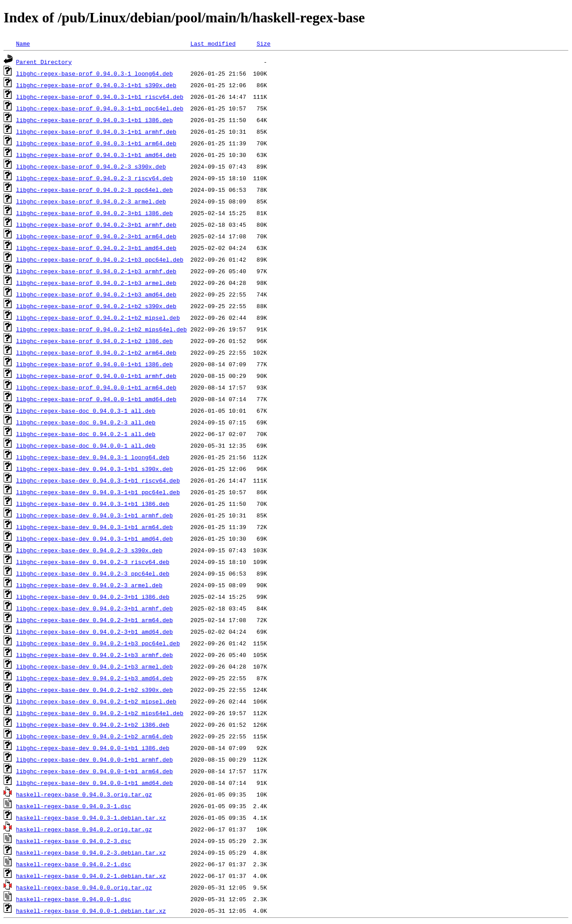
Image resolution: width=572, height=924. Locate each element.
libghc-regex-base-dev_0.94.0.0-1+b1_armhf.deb (95, 759)
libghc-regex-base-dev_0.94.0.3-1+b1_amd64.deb (95, 538)
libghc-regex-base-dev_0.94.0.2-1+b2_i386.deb (93, 725)
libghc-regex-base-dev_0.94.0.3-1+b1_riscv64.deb (98, 480)
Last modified (213, 43)
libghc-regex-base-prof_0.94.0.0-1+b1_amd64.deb (96, 399)
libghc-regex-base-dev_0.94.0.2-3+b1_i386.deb (93, 597)
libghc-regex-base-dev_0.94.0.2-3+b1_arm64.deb (95, 620)
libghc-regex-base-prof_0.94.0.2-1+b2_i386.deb (95, 341)
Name (23, 43)
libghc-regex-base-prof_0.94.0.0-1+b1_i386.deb (95, 364)
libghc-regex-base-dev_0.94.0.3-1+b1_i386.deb (93, 504)
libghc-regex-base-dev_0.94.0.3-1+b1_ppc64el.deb (98, 492)
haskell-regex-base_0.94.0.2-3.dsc (74, 841)
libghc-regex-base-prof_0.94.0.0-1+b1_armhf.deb (96, 376)
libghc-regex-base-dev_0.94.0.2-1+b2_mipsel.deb (96, 701)
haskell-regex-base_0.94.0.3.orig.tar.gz (84, 794)
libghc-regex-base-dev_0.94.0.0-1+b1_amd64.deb (95, 783)
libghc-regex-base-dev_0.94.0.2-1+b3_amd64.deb (95, 678)
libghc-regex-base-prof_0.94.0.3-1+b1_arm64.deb (96, 143)
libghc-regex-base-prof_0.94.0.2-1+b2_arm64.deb (96, 352)
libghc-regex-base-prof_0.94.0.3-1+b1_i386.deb (95, 120)
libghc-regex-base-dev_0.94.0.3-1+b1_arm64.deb (95, 527)
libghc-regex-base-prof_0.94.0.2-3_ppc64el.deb (95, 190)
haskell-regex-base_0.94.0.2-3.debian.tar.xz (91, 852)
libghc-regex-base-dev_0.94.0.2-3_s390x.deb (89, 550)
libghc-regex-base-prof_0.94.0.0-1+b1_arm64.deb (96, 387)
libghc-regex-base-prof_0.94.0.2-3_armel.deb (91, 201)
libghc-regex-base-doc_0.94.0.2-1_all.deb (86, 434)
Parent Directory (44, 62)
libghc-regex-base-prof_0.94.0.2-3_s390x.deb (91, 166)
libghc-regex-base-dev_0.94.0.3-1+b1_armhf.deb (95, 515)
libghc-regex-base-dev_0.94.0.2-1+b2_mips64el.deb (100, 713)
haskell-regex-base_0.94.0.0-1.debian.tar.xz (91, 911)
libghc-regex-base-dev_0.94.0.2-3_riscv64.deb (93, 562)
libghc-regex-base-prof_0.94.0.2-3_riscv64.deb (95, 178)
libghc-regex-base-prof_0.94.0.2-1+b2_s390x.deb (96, 306)
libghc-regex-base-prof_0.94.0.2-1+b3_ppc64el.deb (100, 259)
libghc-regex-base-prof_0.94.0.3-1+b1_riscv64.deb (100, 97)
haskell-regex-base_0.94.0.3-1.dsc (74, 806)
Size (263, 43)
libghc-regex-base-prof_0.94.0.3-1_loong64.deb (95, 73)
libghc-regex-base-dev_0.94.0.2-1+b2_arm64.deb (95, 736)
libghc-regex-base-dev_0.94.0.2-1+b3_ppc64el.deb (98, 643)
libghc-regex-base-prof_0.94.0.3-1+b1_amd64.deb (96, 155)
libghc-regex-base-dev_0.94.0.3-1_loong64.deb (93, 457)
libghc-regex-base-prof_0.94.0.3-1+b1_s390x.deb (96, 85)
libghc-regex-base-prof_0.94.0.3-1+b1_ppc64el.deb (100, 108)
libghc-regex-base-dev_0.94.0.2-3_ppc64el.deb (93, 573)
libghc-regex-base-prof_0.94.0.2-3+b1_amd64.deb (96, 248)
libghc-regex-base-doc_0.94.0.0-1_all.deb (86, 445)
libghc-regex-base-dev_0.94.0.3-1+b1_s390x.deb (95, 469)
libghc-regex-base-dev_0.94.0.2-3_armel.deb (89, 585)
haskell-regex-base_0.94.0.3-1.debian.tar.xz (91, 818)
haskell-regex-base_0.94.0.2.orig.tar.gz (84, 829)
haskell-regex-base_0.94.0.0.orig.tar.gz (84, 887)
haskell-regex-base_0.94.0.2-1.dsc (74, 864)
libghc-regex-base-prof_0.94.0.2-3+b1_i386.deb (95, 213)
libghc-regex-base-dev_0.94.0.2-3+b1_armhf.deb (95, 608)
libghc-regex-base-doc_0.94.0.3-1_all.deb (86, 411)
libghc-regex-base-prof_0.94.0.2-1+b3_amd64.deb (96, 294)
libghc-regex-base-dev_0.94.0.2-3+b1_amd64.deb (95, 632)
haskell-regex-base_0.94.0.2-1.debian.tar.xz (91, 876)
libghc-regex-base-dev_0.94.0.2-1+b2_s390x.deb (95, 690)
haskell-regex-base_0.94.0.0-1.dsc (74, 899)
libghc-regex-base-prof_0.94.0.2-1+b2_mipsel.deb (98, 318)
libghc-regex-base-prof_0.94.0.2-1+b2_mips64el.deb (101, 329)
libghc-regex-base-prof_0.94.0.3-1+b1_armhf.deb (96, 131)
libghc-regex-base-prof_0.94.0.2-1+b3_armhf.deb (96, 271)
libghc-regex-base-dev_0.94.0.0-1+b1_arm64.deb (95, 771)
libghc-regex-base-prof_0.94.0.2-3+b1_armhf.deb (96, 225)
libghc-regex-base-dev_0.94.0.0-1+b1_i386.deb (93, 748)
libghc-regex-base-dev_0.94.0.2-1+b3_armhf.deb (95, 655)
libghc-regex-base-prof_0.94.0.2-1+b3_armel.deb (96, 283)
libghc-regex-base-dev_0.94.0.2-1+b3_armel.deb (95, 666)
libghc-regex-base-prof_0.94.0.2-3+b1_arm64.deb (96, 236)
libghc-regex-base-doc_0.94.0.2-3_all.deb (86, 422)
